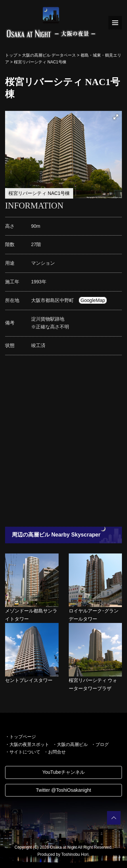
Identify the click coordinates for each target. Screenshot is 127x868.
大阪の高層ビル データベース (49, 55)
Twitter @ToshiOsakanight (63, 790)
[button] (116, 117)
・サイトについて (23, 752)
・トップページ (20, 737)
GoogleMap (93, 300)
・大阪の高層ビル (70, 744)
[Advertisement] (63, 443)
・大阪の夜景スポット (27, 744)
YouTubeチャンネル (63, 772)
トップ (11, 55)
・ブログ (100, 744)
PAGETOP (114, 818)
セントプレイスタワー (29, 680)
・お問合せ (55, 752)
